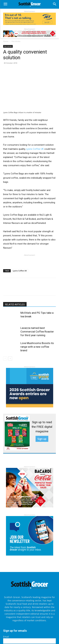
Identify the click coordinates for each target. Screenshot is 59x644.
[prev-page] (5, 358)
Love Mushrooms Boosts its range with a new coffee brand (37, 347)
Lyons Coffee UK (35, 149)
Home (6, 41)
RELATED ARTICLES (15, 305)
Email (6, 637)
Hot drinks (16, 41)
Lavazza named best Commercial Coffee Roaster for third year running (37, 332)
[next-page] (10, 358)
